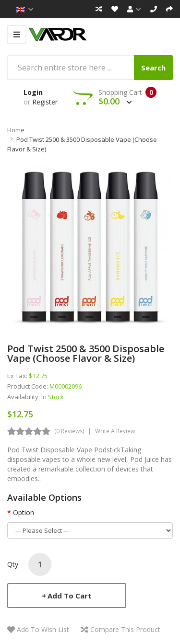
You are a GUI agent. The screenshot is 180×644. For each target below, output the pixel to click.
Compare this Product (125, 629)
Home (16, 130)
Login (33, 92)
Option (24, 512)
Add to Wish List (43, 629)
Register (45, 102)
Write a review (115, 431)
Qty (13, 564)
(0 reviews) (69, 431)
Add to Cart (70, 596)
